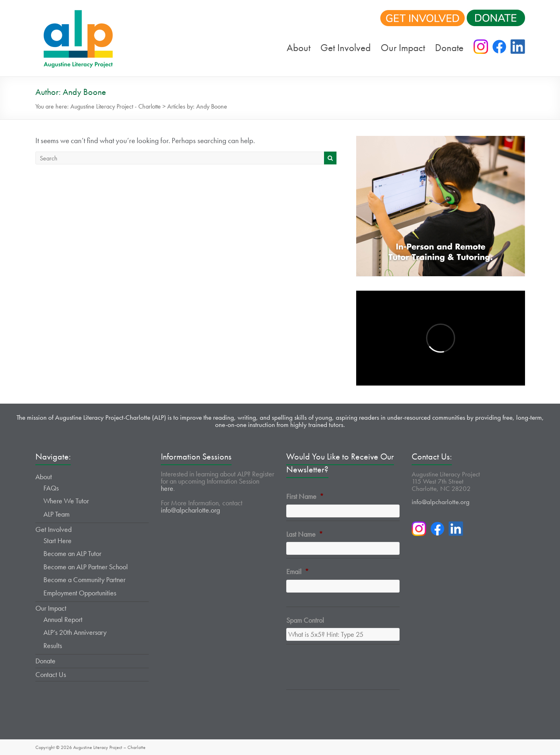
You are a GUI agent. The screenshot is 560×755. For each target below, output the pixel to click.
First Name (305, 496)
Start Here (57, 541)
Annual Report (63, 619)
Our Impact (403, 48)
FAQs (51, 488)
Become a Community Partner (84, 580)
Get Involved (346, 48)
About (298, 48)
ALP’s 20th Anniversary (75, 632)
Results (53, 645)
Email (297, 571)
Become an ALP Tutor (72, 553)
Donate (449, 48)
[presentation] (347, 672)
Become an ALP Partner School (86, 567)
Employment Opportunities (80, 593)
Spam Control (305, 620)
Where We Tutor (66, 501)
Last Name (305, 534)
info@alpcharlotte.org (190, 510)
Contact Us (51, 674)
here (167, 488)
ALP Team (56, 514)
